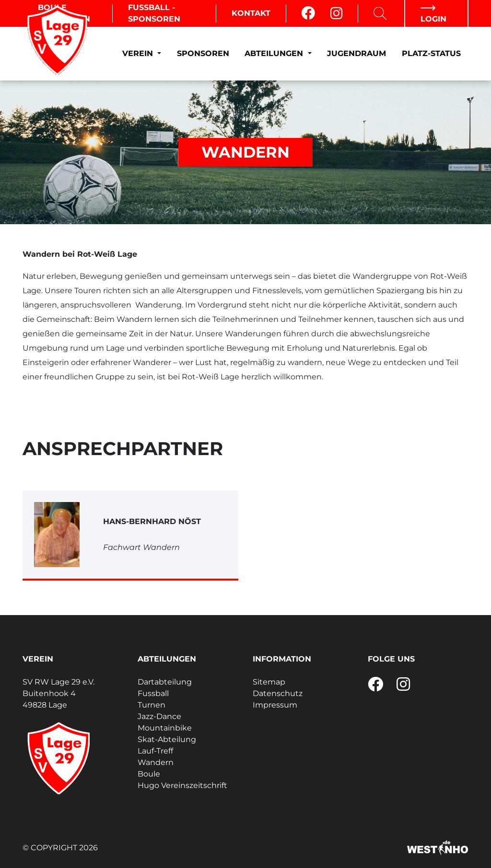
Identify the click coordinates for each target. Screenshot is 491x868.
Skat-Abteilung (167, 739)
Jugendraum (357, 53)
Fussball (153, 693)
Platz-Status (431, 53)
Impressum (275, 705)
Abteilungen (275, 53)
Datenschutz (278, 693)
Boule (149, 774)
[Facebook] (308, 13)
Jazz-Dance (159, 716)
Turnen (152, 705)
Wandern (156, 762)
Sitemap (269, 682)
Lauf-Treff (155, 751)
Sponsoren (203, 53)
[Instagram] (336, 13)
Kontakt (251, 13)
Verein (139, 53)
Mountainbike (165, 728)
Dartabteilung (165, 682)
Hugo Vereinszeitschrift (182, 785)
